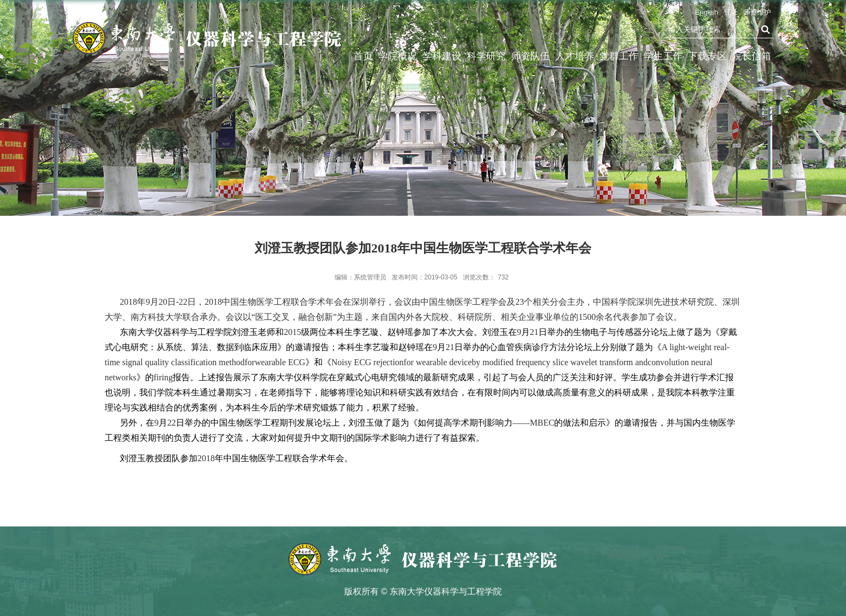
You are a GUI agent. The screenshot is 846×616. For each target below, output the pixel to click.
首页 (363, 56)
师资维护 (757, 12)
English (707, 12)
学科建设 (442, 56)
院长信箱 (752, 56)
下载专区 (707, 56)
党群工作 (619, 56)
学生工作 (663, 56)
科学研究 (486, 56)
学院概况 (398, 56)
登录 (731, 12)
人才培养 (575, 56)
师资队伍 (530, 56)
